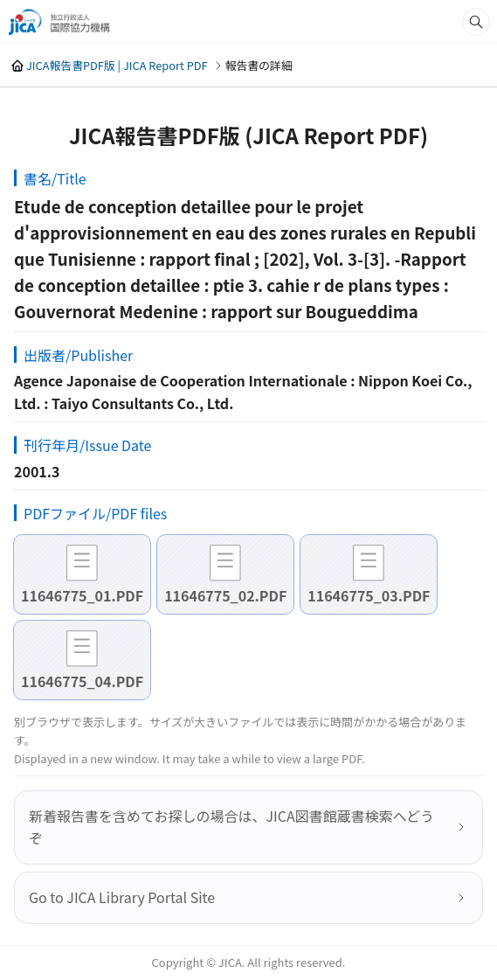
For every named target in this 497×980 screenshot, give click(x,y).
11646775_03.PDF (369, 595)
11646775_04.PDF (82, 681)
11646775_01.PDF (82, 595)
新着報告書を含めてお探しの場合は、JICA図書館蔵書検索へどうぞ (231, 827)
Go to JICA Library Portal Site (122, 897)
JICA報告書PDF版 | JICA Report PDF (117, 65)
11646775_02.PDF (225, 595)
